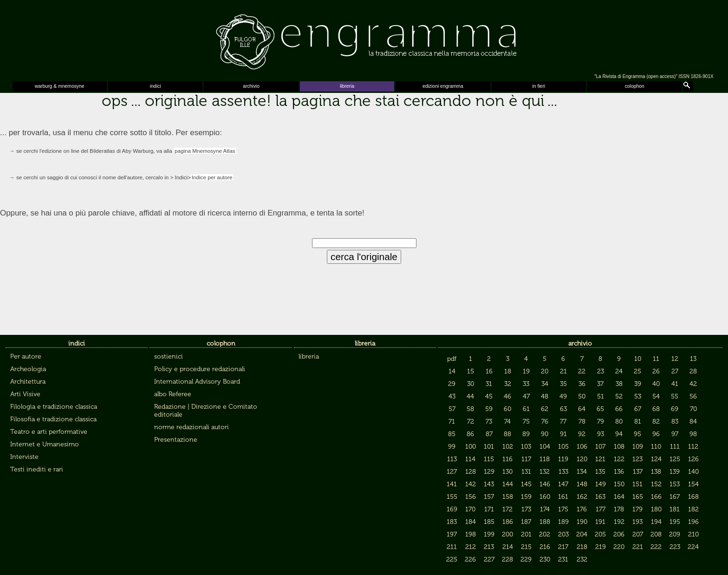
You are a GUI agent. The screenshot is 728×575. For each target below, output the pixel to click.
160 (545, 497)
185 (489, 522)
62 (545, 409)
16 (489, 371)
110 (656, 447)
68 (656, 409)
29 (452, 384)
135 (600, 472)
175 (563, 509)
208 (656, 534)
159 (526, 497)
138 (656, 472)
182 (693, 509)
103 (526, 447)
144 (508, 484)
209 (675, 534)
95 (637, 434)
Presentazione (176, 440)
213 (489, 547)
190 (582, 522)
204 (582, 534)
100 (471, 447)
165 (638, 497)
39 (638, 384)
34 (545, 384)
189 (563, 522)
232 (582, 559)
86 (470, 434)
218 (582, 547)
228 (507, 559)
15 (471, 371)
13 (693, 359)
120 (582, 459)
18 (508, 371)
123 (637, 459)
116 (507, 459)
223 (675, 547)
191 (600, 522)
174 (545, 509)
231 (563, 559)
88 (507, 434)
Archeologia (28, 369)
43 (452, 396)
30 (471, 384)
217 (563, 547)
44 (470, 396)
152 (656, 484)
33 (526, 384)
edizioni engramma (443, 86)
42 (693, 384)
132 (545, 472)
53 (638, 396)
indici (156, 86)
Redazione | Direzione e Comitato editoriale (206, 411)
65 (600, 409)
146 (545, 484)
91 (563, 434)
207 (638, 534)
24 (619, 371)
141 (452, 484)
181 (675, 509)
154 (693, 484)
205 (600, 534)
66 (619, 409)
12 (675, 359)
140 (693, 472)
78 (582, 421)
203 (563, 534)
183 (452, 522)
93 (601, 434)
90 (545, 434)
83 (675, 421)
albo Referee (173, 394)
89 (526, 434)
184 (471, 522)
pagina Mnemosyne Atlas (205, 151)
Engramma (364, 39)
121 (600, 459)
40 (656, 384)
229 (526, 559)
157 (489, 497)
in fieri (539, 86)
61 (526, 409)
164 (619, 497)
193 (637, 522)
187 (526, 522)
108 (619, 447)
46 (507, 396)
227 (489, 559)
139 (675, 472)
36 (582, 384)
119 (563, 459)
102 (508, 447)
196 (693, 522)
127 (452, 472)
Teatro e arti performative (49, 432)
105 (563, 447)
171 (489, 509)
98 (693, 434)
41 (675, 384)
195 (675, 522)
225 (452, 559)
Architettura (28, 382)
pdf (452, 359)
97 (675, 434)
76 (545, 421)
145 (526, 484)
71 (452, 421)
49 (563, 396)
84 (693, 421)
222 (656, 547)
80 (619, 421)
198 (471, 534)
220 (619, 547)
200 (507, 534)
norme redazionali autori (192, 427)
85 (452, 434)
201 (526, 534)
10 (638, 359)
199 (489, 534)
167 (675, 497)
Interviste (24, 457)
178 (619, 509)
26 (656, 371)
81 (638, 421)
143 (489, 484)
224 (693, 547)
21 (563, 371)
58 (470, 409)
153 (675, 484)
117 (526, 459)
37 (600, 384)
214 (508, 547)
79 (601, 421)
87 (489, 434)
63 (563, 409)
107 (600, 447)
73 (489, 421)
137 (638, 472)
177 (601, 509)
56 (693, 396)
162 (582, 497)
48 (545, 396)
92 (582, 434)
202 (545, 534)
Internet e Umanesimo (45, 444)
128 (471, 472)
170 (470, 509)
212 (471, 547)
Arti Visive (25, 394)
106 (582, 447)
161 (563, 497)
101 (489, 447)
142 (471, 484)
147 (563, 484)
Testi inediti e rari (37, 469)
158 (508, 497)
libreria (347, 86)
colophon (635, 86)
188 (545, 522)
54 (656, 396)
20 (545, 371)
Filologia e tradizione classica (54, 407)
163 (600, 497)
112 (693, 447)
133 (563, 472)
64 (582, 409)
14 (452, 371)
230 (545, 559)
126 (693, 459)
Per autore (26, 356)
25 (637, 371)
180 (656, 509)
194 (656, 522)
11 (656, 359)
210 (693, 534)
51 (601, 396)
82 (656, 421)
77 (563, 421)
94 (619, 434)
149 (601, 484)
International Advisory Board (197, 382)
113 (452, 459)
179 (637, 509)
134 (582, 472)
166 (656, 497)
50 (582, 396)
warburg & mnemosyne (60, 86)
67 (638, 409)
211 (452, 547)
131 (526, 472)
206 (619, 534)
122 (619, 459)
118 (545, 459)
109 (638, 447)
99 (452, 447)
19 (526, 371)
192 (619, 522)
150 (619, 484)
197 (452, 534)
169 (452, 509)
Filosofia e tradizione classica (53, 419)
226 (470, 559)
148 (582, 484)
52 (619, 396)
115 (489, 459)
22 (582, 371)
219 (601, 547)
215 (526, 547)
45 (489, 396)
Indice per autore (212, 177)
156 (471, 497)
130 (507, 472)
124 (656, 459)
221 (638, 547)
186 (508, 522)
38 (619, 384)
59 (489, 409)
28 (693, 371)
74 (507, 421)
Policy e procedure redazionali (200, 369)
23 (601, 371)
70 (693, 409)
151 (637, 484)
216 (545, 547)
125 (675, 459)
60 (507, 409)
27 (675, 371)
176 (582, 509)
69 (675, 409)
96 (656, 434)
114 (470, 459)
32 (508, 384)
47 (526, 396)
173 (526, 509)
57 (452, 409)
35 (563, 384)
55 (675, 396)
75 (526, 421)
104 (545, 447)
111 (675, 447)
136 (619, 472)
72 (471, 421)
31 (489, 384)
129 (489, 472)
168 (693, 497)
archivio (251, 86)
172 (507, 509)
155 (452, 497)
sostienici (169, 356)
